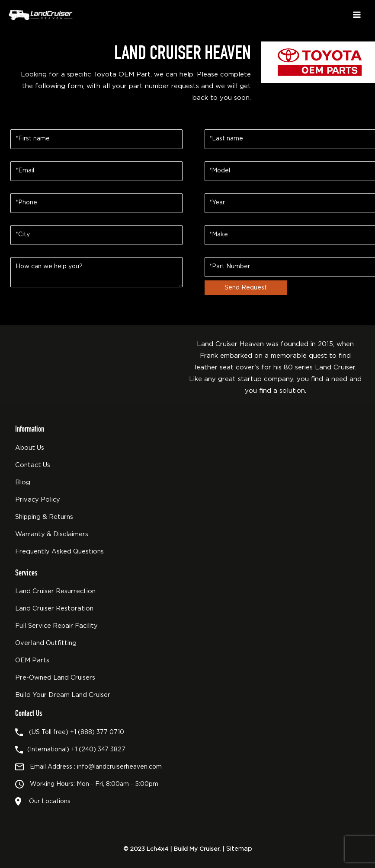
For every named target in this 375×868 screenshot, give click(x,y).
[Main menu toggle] (357, 15)
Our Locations (48, 801)
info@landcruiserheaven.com (119, 767)
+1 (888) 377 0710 (97, 732)
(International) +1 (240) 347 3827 (76, 750)
